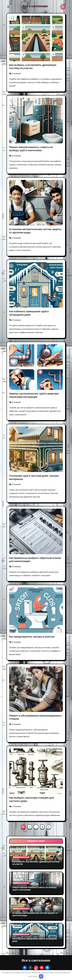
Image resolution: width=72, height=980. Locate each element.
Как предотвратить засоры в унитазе (32, 637)
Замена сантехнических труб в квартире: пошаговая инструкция (34, 395)
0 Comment (16, 74)
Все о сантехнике (35, 6)
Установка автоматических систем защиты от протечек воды (35, 231)
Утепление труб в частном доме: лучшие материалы (34, 477)
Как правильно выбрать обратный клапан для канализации (35, 560)
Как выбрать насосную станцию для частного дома (32, 799)
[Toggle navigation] (8, 7)
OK (41, 976)
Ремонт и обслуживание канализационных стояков (35, 717)
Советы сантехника (21, 857)
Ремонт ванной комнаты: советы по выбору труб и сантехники (31, 149)
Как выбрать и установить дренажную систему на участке (33, 67)
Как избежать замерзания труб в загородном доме (29, 313)
